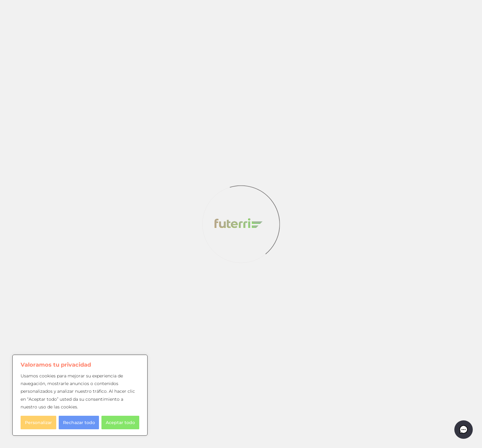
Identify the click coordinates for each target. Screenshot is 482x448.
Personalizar (38, 423)
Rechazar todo (79, 423)
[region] (80, 395)
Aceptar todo (120, 423)
